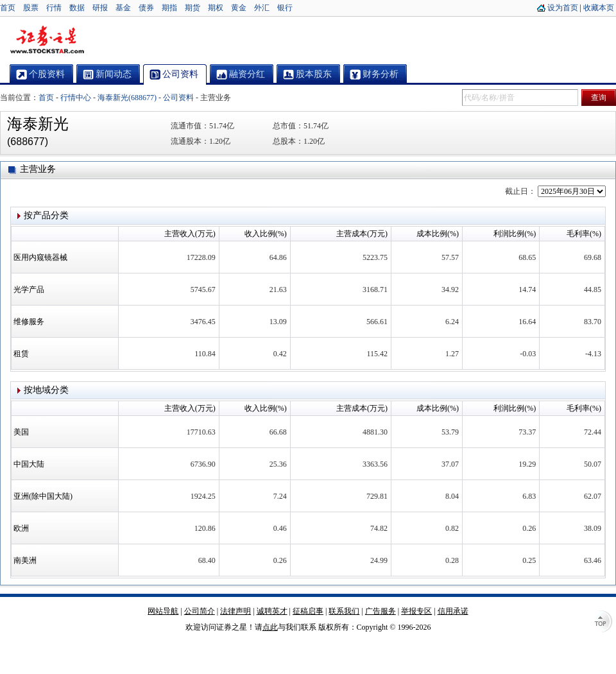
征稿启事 (308, 611)
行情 (54, 8)
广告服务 (381, 611)
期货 (193, 8)
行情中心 (76, 98)
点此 (270, 627)
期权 (216, 8)
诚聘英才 (272, 611)
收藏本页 (599, 8)
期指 (169, 8)
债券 (146, 8)
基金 (123, 8)
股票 (31, 8)
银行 (285, 8)
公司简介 (200, 611)
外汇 (262, 8)
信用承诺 (453, 611)
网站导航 (163, 611)
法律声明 (235, 611)
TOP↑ (603, 623)
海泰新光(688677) (127, 98)
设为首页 (563, 8)
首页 (8, 8)
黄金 (239, 8)
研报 (100, 8)
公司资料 (178, 98)
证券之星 (47, 40)
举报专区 (416, 611)
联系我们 (344, 611)
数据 (77, 8)
